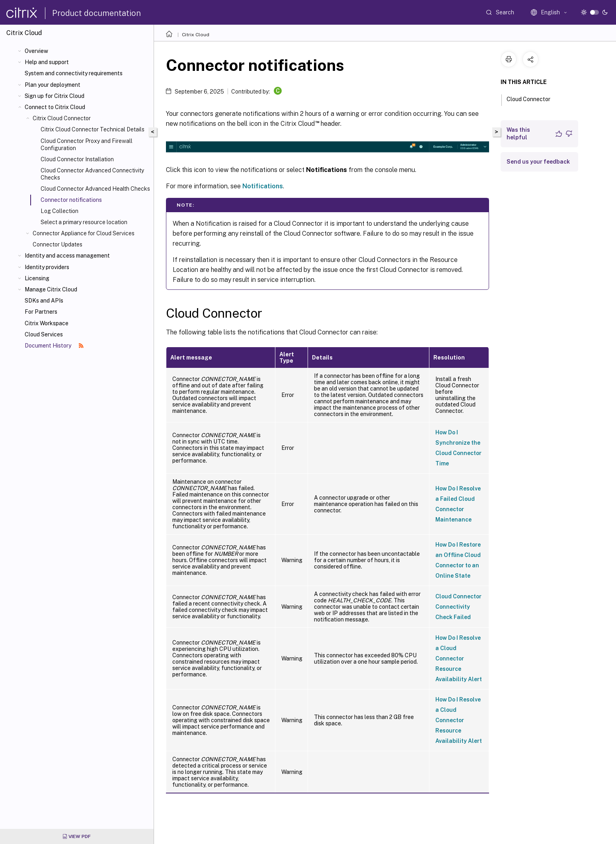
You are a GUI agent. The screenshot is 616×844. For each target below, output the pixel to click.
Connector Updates (58, 244)
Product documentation (96, 13)
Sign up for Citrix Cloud (55, 96)
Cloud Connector (533, 98)
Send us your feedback (538, 162)
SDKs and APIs (44, 301)
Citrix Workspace (47, 323)
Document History (54, 346)
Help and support (47, 62)
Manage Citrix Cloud (51, 289)
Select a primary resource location (84, 222)
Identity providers (47, 267)
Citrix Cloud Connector (62, 118)
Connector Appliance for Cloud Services (84, 233)
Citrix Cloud (196, 35)
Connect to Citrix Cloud (55, 107)
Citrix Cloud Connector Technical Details (93, 129)
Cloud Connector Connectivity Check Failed (458, 607)
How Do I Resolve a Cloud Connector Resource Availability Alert (459, 658)
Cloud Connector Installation (77, 159)
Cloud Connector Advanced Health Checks (95, 189)
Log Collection (59, 211)
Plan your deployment (53, 85)
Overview (36, 51)
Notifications (263, 186)
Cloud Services (44, 334)
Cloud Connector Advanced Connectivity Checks (92, 174)
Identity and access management (67, 256)
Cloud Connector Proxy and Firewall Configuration (87, 145)
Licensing (37, 278)
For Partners (41, 312)
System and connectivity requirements (74, 73)
